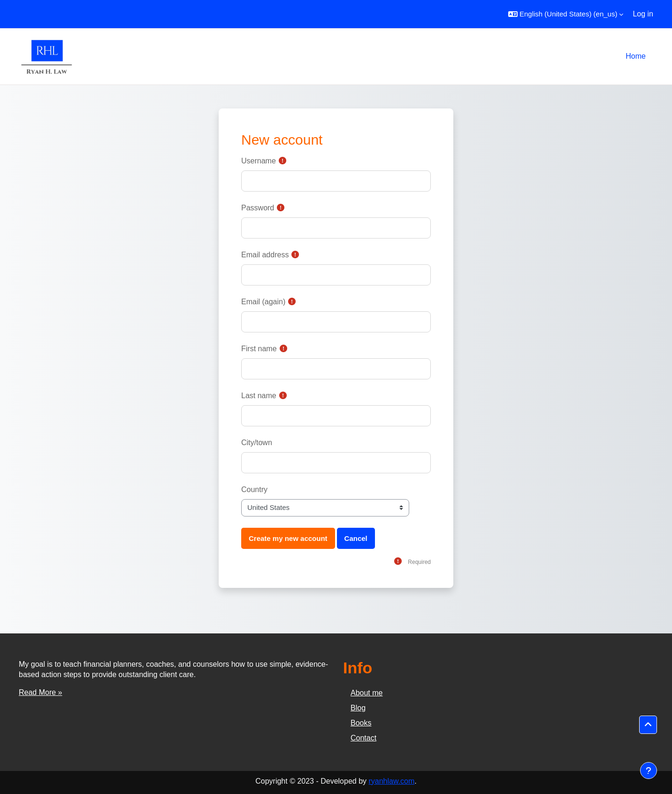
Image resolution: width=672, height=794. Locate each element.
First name (259, 349)
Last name (259, 396)
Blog (358, 708)
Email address (265, 255)
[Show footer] (649, 771)
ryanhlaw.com (391, 781)
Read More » (41, 692)
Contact (363, 738)
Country (254, 490)
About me (367, 693)
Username (259, 161)
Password (258, 208)
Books (361, 723)
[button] (566, 14)
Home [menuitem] (636, 56)
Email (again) (263, 302)
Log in (643, 14)
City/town (257, 443)
